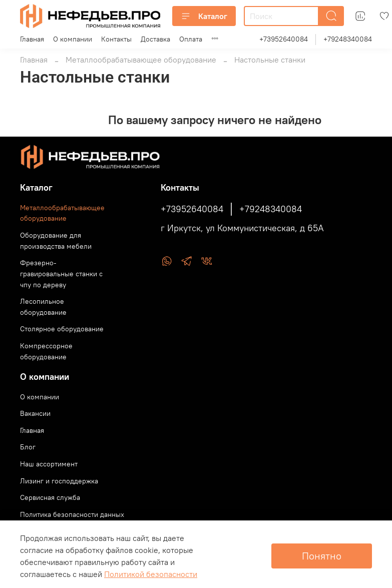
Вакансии (35, 413)
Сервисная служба (50, 497)
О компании (73, 39)
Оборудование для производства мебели (56, 241)
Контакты (116, 39)
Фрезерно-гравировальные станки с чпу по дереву (61, 273)
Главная (32, 39)
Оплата (191, 39)
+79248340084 (348, 39)
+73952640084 (284, 39)
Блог (28, 447)
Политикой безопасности (151, 574)
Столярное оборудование (62, 329)
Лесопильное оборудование (43, 307)
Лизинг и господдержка (59, 481)
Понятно (322, 556)
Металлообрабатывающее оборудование (141, 60)
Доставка (155, 39)
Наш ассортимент (49, 464)
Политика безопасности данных (72, 514)
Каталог (204, 16)
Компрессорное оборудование (46, 351)
